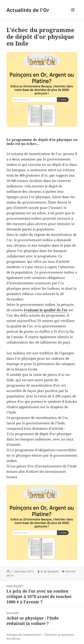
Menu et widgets (73, 14)
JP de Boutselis (50, 571)
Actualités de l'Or (28, 10)
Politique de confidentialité (24, 635)
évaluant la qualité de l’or (46, 310)
